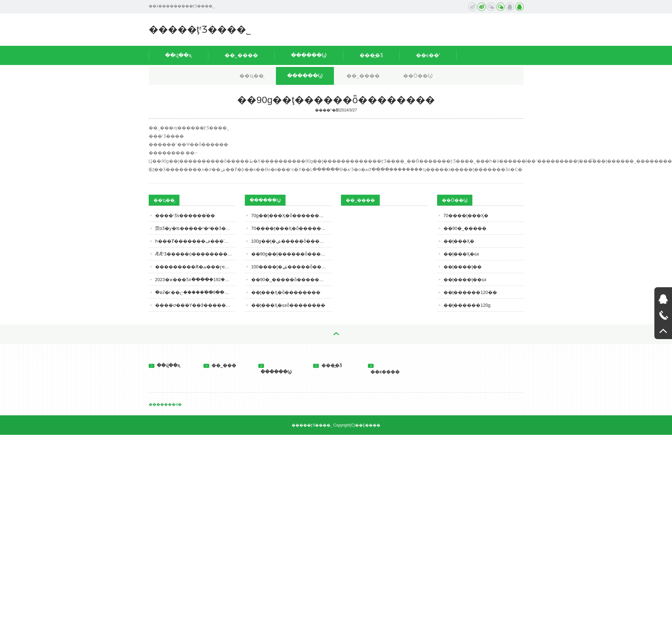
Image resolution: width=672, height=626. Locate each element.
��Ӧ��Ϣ (418, 76)
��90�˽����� (465, 228)
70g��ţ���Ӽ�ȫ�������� (290, 215)
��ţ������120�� (470, 292)
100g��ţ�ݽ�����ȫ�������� (291, 241)
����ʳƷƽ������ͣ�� (185, 215)
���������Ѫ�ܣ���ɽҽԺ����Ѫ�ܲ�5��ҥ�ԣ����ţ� (195, 267)
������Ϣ (309, 55)
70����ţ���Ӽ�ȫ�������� (291, 228)
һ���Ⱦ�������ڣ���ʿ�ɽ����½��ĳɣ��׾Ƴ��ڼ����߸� (195, 241)
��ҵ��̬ (252, 76)
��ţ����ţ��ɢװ (465, 280)
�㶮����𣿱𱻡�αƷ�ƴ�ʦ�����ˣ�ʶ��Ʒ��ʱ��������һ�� (195, 228)
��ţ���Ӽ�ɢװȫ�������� (288, 305)
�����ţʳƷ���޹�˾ (200, 29)
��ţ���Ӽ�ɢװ (461, 254)
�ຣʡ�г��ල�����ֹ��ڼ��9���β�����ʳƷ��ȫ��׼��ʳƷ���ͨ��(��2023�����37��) (195, 292)
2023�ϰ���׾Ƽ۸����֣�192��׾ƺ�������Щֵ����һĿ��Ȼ (195, 280)
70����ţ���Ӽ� (466, 215)
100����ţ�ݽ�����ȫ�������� (291, 267)
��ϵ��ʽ (428, 55)
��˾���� (241, 55)
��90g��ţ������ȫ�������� (291, 254)
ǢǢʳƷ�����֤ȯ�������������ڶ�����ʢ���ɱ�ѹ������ (195, 254)
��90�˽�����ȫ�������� (291, 280)
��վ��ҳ (178, 55)
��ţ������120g (467, 305)
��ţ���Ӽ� (459, 241)
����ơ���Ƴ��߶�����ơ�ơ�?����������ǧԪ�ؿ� (195, 305)
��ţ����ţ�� (463, 267)
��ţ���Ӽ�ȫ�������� (286, 292)
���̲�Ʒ (371, 55)
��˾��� (220, 365)
